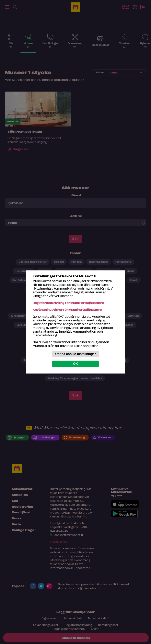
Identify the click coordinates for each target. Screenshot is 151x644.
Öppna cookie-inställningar (75, 354)
